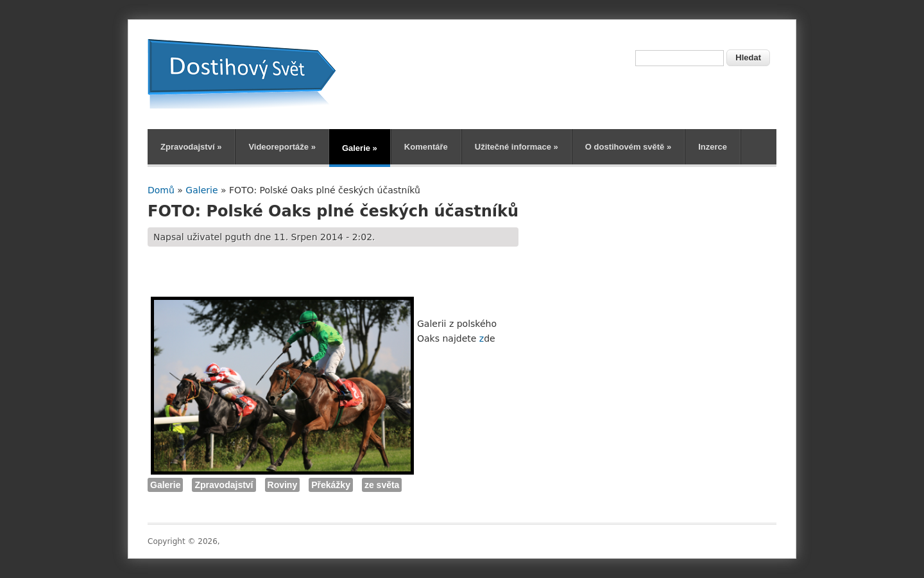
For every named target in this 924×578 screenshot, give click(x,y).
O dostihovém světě (628, 147)
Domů (161, 190)
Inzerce (713, 147)
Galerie (360, 148)
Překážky (331, 485)
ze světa (382, 485)
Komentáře (426, 147)
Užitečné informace (517, 147)
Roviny (283, 485)
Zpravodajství (191, 147)
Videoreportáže (282, 147)
